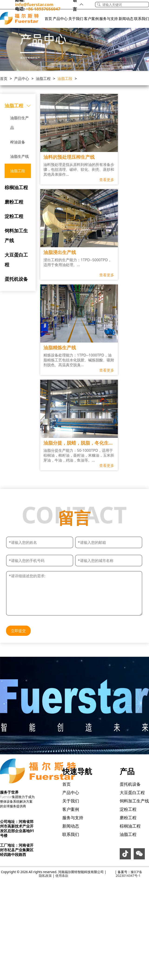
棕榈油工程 (16, 187)
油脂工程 (43, 79)
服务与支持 (109, 19)
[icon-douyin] (125, 855)
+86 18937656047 (43, 9)
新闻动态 (126, 19)
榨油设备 (18, 142)
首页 (48, 19)
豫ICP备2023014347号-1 (129, 874)
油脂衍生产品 (20, 123)
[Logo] (19, 19)
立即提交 (18, 631)
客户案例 (91, 19)
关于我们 (76, 19)
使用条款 (62, 876)
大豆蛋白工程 (16, 260)
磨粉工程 (14, 202)
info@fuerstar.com (34, 4)
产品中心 (60, 19)
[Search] (126, 5)
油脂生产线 (20, 156)
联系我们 (142, 19)
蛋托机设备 (16, 279)
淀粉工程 (14, 216)
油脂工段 (65, 79)
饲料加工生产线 (16, 236)
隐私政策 (45, 876)
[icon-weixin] (139, 855)
